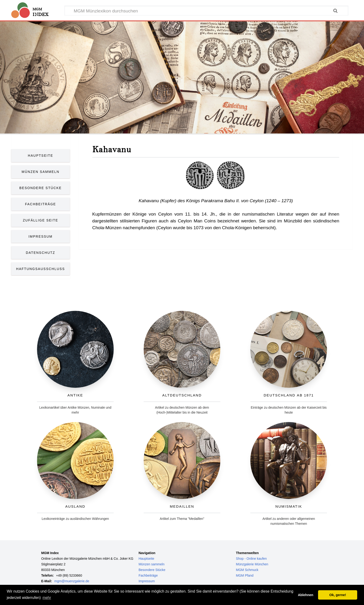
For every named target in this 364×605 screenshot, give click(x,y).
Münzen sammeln (152, 564)
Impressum (40, 236)
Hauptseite (41, 156)
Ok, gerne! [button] (338, 595)
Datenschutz (40, 253)
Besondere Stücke (41, 188)
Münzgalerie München (252, 564)
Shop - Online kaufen (251, 559)
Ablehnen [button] (306, 595)
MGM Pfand (245, 575)
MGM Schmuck (247, 570)
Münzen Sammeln (40, 172)
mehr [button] (47, 598)
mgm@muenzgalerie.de (72, 581)
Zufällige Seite (41, 220)
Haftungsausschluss (41, 269)
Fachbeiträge (41, 204)
